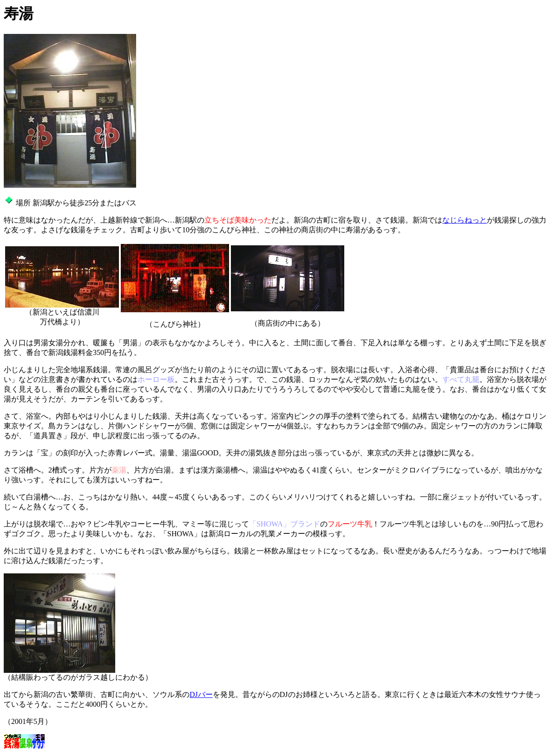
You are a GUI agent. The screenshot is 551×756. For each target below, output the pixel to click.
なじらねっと (465, 220)
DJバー (201, 694)
